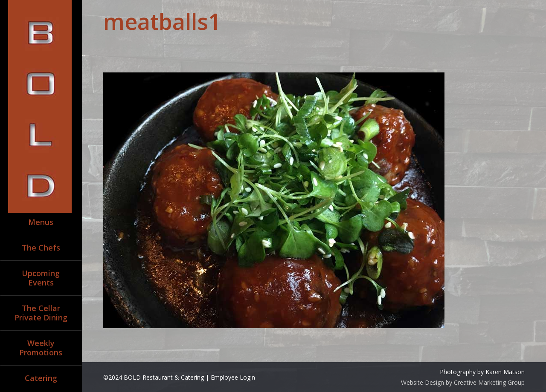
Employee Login (233, 377)
